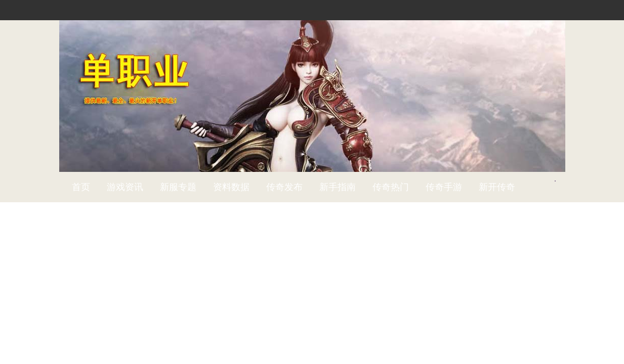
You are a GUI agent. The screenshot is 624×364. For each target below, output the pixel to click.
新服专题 (178, 187)
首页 (81, 187)
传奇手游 (444, 187)
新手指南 (338, 187)
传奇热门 (391, 187)
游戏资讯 (125, 187)
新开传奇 (497, 187)
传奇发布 (284, 187)
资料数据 (231, 187)
